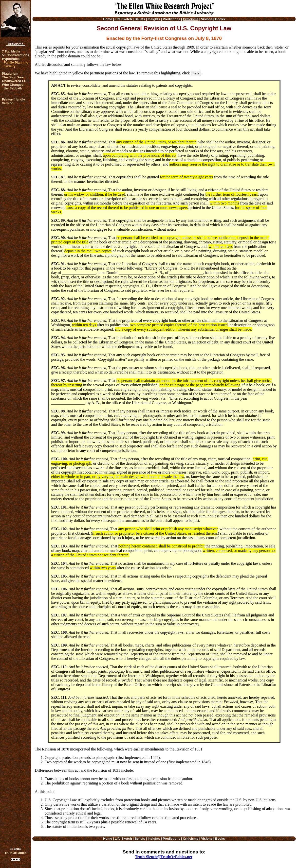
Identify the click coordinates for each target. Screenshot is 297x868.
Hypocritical (11, 59)
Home (108, 19)
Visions (207, 19)
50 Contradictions (16, 55)
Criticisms (15, 44)
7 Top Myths (11, 51)
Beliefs (140, 19)
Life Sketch (123, 19)
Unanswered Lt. (14, 81)
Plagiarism (10, 74)
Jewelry (10, 66)
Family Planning (16, 62)
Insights (154, 19)
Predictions (172, 19)
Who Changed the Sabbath (13, 86)
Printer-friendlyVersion (13, 101)
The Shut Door (13, 77)
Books (220, 19)
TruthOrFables (16, 853)
